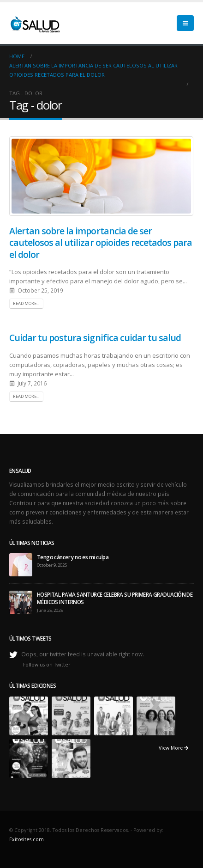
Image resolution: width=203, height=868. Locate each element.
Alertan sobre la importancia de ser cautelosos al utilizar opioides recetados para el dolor (101, 243)
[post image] (101, 176)
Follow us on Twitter (47, 665)
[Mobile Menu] (185, 23)
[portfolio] (29, 715)
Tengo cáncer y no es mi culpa (73, 557)
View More (173, 748)
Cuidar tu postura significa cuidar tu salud (95, 338)
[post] (21, 564)
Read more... (26, 303)
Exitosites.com (27, 839)
